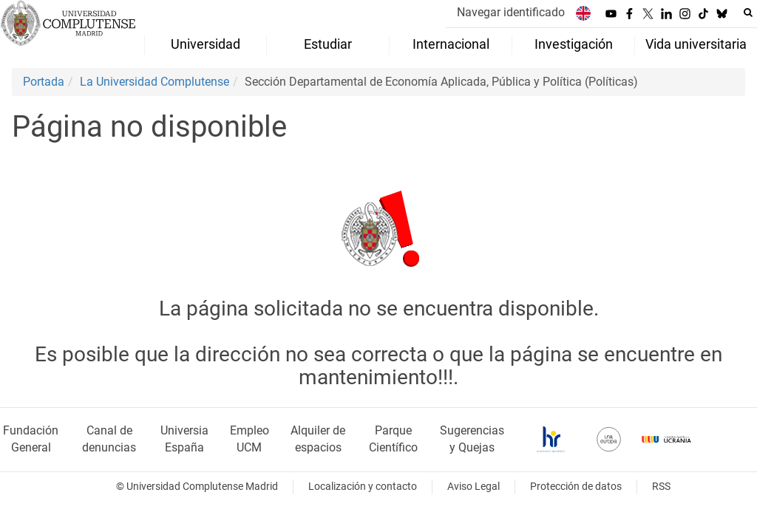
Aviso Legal (473, 487)
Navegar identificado (511, 12)
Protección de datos (576, 487)
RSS (661, 487)
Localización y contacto (363, 487)
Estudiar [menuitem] (328, 44)
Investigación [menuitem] (574, 44)
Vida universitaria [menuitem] (696, 44)
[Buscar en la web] (748, 13)
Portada (44, 82)
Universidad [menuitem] (206, 44)
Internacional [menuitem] (451, 44)
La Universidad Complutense (155, 82)
